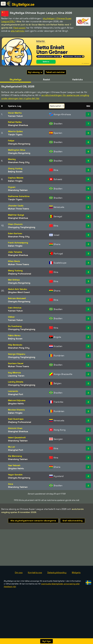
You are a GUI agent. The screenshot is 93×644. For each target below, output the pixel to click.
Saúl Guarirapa (16, 419)
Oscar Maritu (15, 113)
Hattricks (77, 79)
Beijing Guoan (15, 171)
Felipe (11, 141)
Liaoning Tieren (16, 376)
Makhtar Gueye (16, 215)
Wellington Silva (17, 150)
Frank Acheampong (18, 243)
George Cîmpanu (17, 354)
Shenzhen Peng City (19, 162)
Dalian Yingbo (15, 181)
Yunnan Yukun (15, 116)
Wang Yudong (15, 270)
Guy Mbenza (14, 373)
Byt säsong (35, 72)
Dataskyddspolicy (57, 572)
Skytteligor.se (23, 4)
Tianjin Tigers (15, 134)
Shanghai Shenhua (18, 125)
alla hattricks (18, 31)
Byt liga (46, 641)
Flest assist (19, 28)
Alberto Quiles (15, 131)
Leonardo (13, 391)
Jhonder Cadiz (16, 206)
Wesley (12, 159)
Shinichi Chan (15, 428)
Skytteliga (15, 79)
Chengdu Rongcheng (19, 144)
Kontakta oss (35, 572)
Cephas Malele (16, 178)
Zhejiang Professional (20, 274)
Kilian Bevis (14, 261)
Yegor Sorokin (15, 475)
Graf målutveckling (73, 521)
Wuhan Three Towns (19, 209)
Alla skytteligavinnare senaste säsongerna (33, 521)
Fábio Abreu (14, 335)
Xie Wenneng (15, 456)
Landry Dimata (16, 382)
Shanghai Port (16, 394)
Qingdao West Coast (19, 292)
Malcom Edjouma (17, 400)
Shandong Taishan (18, 190)
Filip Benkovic (15, 345)
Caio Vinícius (15, 308)
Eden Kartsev (15, 233)
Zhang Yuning (15, 168)
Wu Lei (11, 447)
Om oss (19, 572)
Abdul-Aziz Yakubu (17, 289)
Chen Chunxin (15, 224)
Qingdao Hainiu (16, 403)
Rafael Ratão (15, 122)
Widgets (76, 572)
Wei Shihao (14, 280)
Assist (46, 79)
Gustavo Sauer (16, 363)
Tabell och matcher (55, 72)
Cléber (11, 317)
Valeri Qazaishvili (17, 437)
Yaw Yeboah (14, 465)
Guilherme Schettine (19, 196)
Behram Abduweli (17, 298)
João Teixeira (15, 252)
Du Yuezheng (15, 326)
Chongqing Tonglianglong (22, 227)
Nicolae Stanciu (16, 410)
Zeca (11, 484)
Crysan (12, 187)
